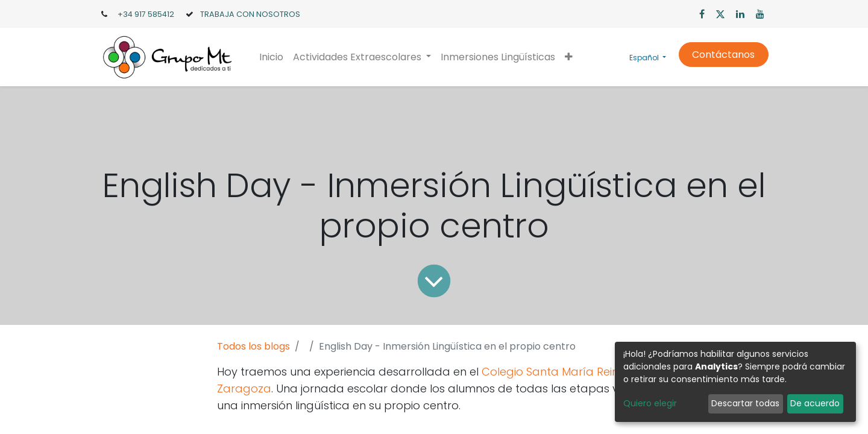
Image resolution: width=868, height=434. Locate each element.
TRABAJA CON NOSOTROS (250, 14)
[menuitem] (271, 57)
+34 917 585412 (146, 14)
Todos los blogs (253, 346)
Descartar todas (745, 403)
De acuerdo (815, 403)
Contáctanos (723, 55)
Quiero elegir (650, 403)
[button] (569, 57)
